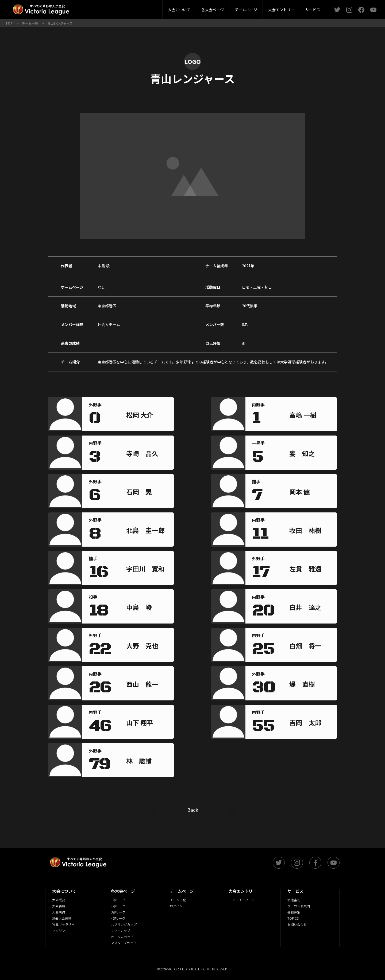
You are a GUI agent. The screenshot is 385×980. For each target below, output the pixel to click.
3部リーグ (129, 8)
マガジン (59, 930)
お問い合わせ (297, 924)
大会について (179, 10)
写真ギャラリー (63, 924)
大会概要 (114, 8)
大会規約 (59, 912)
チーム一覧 (178, 900)
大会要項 (143, 8)
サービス (313, 10)
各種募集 (294, 912)
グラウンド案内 (299, 906)
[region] (147, 416)
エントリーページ (241, 900)
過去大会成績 (62, 918)
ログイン (176, 906)
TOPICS (293, 918)
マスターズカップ (124, 943)
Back (193, 810)
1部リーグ (118, 900)
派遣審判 (129, 8)
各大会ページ (213, 10)
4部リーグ (160, 8)
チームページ (246, 10)
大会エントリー (281, 10)
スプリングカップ (124, 924)
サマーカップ (121, 930)
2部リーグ (98, 8)
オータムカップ (122, 937)
